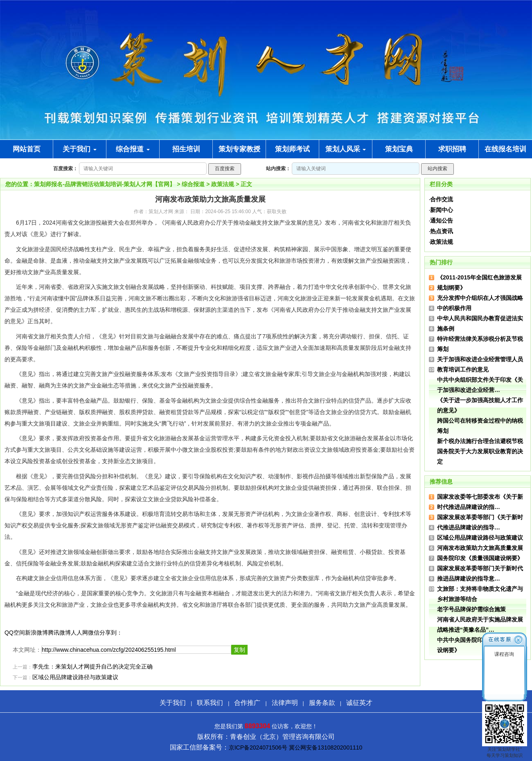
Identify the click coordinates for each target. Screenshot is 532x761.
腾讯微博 (59, 633)
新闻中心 (442, 210)
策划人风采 (346, 149)
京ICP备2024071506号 (258, 747)
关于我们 (80, 149)
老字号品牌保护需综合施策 (471, 609)
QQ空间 (15, 633)
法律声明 (285, 703)
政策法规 (223, 184)
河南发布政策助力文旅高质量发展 (480, 548)
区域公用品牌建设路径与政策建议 (75, 677)
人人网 (79, 633)
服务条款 (322, 703)
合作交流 (442, 199)
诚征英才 (359, 703)
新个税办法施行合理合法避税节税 (480, 441)
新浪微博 (36, 633)
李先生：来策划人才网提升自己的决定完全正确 (92, 667)
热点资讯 (442, 231)
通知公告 (442, 221)
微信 (94, 633)
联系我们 (210, 703)
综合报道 (133, 149)
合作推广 (247, 703)
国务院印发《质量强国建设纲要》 (480, 558)
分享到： (111, 633)
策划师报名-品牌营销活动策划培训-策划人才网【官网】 (105, 184)
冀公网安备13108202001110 (326, 747)
